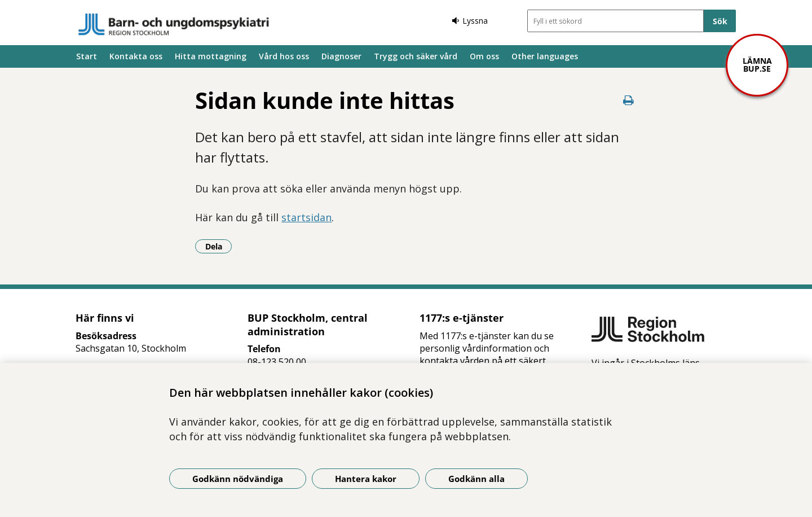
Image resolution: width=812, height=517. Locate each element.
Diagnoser (341, 56)
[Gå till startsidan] (174, 24)
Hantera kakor (366, 479)
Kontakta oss (136, 56)
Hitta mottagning (211, 56)
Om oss (484, 56)
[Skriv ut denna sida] (629, 100)
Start (87, 56)
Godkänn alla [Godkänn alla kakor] (476, 479)
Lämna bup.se (757, 65)
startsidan (306, 217)
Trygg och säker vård (416, 56)
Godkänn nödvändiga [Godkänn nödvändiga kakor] (238, 479)
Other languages (545, 56)
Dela (219, 246)
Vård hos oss (284, 56)
